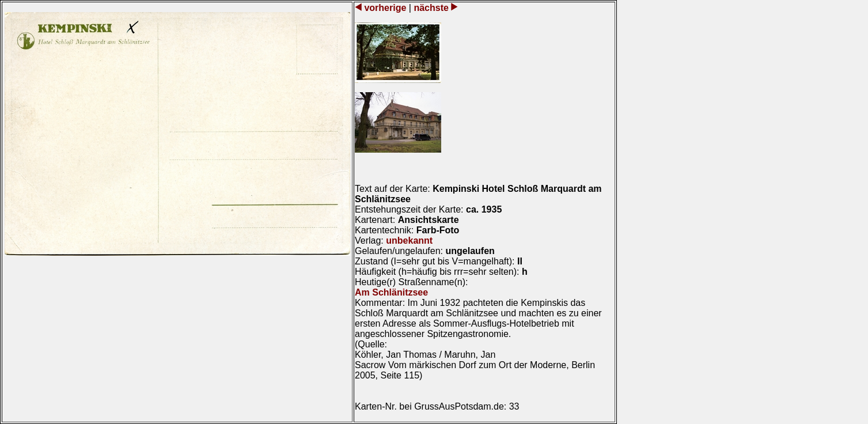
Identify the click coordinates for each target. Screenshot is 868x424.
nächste (431, 8)
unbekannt (409, 241)
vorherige (385, 8)
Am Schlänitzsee (391, 292)
